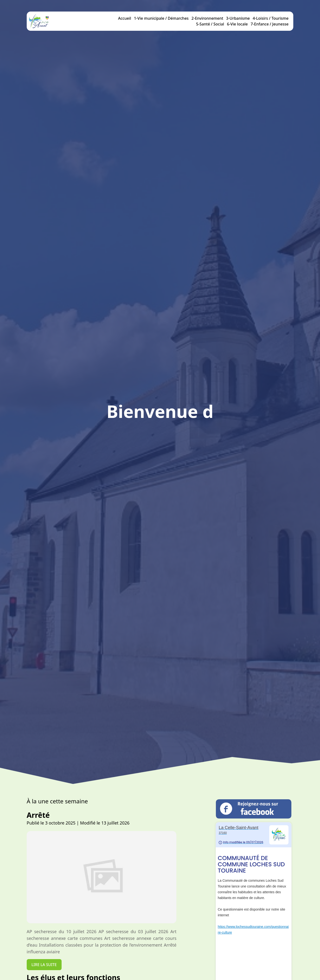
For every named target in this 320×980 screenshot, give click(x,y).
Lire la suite (38, 965)
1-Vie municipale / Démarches (161, 18)
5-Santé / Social (210, 24)
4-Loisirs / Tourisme (271, 18)
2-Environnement (207, 18)
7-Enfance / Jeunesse (270, 24)
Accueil (125, 18)
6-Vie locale (237, 24)
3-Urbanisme (238, 18)
